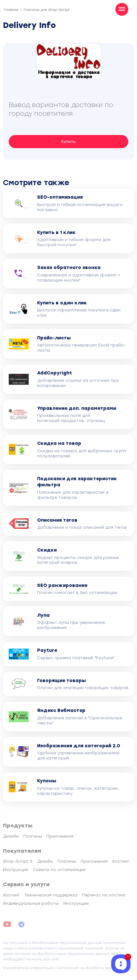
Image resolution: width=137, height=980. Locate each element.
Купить (68, 142)
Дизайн (11, 836)
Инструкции (16, 870)
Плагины (33, 836)
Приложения (60, 836)
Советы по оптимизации (59, 870)
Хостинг (121, 861)
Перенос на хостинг (104, 895)
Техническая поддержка (51, 895)
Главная (11, 10)
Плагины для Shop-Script (47, 10)
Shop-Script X (18, 861)
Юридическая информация (28, 968)
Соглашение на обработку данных (88, 968)
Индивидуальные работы (31, 903)
